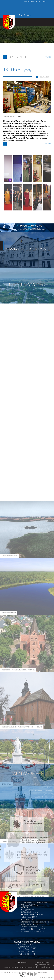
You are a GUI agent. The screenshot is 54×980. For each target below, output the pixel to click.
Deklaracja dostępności (42, 962)
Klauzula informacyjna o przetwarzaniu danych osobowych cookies (27, 967)
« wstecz (48, 57)
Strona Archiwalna (20, 962)
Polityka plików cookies (42, 965)
